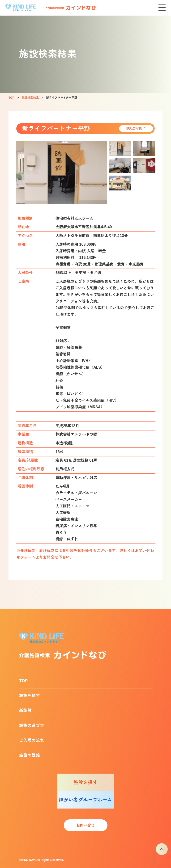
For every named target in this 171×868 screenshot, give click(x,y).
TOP (24, 681)
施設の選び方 (32, 726)
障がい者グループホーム (85, 800)
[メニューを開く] (162, 8)
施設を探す (30, 696)
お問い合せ (85, 825)
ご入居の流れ (32, 740)
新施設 (25, 710)
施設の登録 (30, 755)
